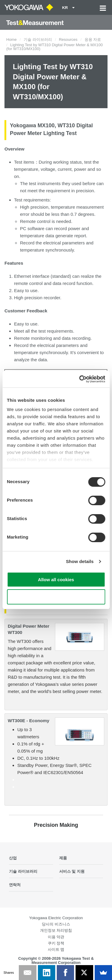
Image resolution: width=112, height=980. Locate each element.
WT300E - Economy (29, 721)
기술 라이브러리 (38, 39)
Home (11, 39)
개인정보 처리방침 (56, 930)
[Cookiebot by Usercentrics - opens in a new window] (80, 379)
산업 (13, 858)
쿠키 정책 (56, 943)
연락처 (15, 885)
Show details (80, 561)
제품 (63, 858)
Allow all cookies (56, 580)
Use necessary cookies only (56, 597)
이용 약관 (56, 937)
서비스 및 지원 (72, 871)
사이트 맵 (56, 949)
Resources (68, 39)
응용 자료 (93, 39)
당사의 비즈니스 (56, 924)
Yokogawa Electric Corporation (56, 918)
